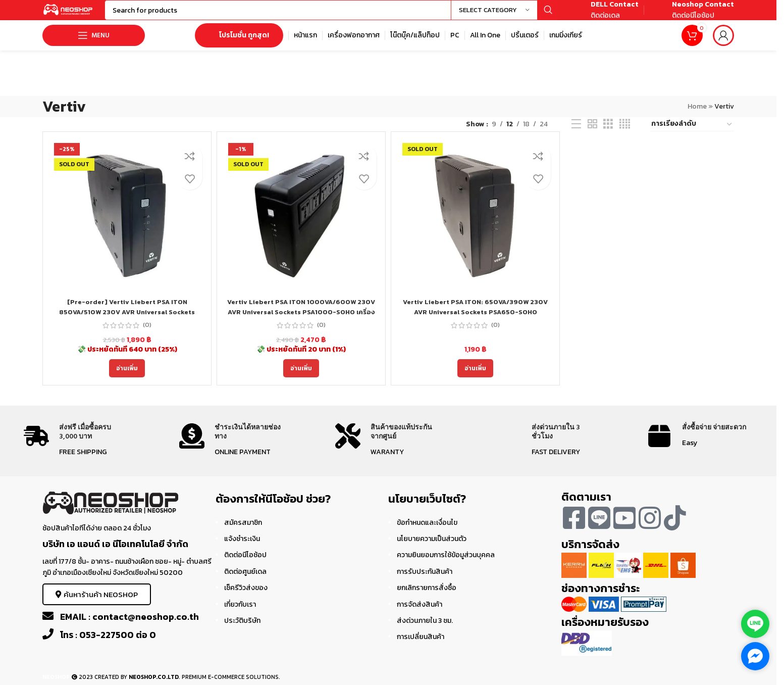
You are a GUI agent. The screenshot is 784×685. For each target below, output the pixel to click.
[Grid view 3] (608, 134)
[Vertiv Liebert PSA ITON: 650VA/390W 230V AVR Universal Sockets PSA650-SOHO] (475, 226)
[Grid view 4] (625, 134)
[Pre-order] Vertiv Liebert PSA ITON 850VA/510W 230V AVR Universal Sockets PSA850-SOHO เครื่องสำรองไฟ (127, 322)
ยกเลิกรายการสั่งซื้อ (427, 598)
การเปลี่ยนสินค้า (421, 647)
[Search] (346, 15)
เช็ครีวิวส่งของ (246, 598)
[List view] (576, 134)
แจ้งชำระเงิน (242, 549)
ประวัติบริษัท (242, 631)
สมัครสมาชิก (243, 532)
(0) (147, 335)
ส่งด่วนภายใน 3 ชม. (425, 631)
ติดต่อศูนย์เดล (245, 582)
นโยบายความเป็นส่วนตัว (432, 549)
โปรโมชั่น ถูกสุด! (239, 45)
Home (697, 116)
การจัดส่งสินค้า (420, 614)
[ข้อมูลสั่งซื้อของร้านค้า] (692, 134)
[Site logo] (83, 14)
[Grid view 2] (592, 134)
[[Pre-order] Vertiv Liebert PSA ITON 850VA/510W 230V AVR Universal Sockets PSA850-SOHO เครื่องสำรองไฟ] (127, 226)
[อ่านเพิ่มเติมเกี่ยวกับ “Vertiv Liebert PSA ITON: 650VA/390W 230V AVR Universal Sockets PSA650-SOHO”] (475, 378)
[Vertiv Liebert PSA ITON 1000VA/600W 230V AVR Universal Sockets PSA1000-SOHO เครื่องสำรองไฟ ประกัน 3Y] (301, 226)
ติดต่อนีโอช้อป (245, 565)
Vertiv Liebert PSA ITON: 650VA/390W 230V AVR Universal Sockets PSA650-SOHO (475, 317)
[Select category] (494, 15)
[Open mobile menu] (94, 45)
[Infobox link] (603, 15)
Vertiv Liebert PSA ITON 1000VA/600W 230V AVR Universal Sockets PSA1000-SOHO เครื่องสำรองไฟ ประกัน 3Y (301, 322)
